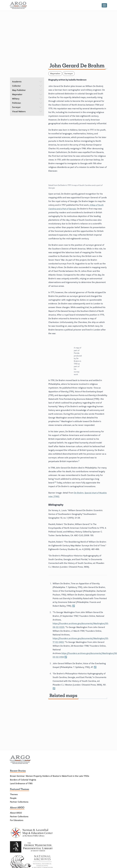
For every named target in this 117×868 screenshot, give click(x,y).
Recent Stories (18, 771)
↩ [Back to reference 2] (66, 657)
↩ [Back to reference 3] (95, 667)
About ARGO (17, 808)
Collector (27, 86)
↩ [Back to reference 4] (54, 689)
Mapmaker (27, 94)
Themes (14, 794)
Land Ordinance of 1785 (21, 784)
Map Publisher (27, 90)
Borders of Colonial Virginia (23, 780)
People (13, 798)
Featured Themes (20, 789)
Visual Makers (27, 112)
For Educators (17, 820)
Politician (27, 103)
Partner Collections (19, 802)
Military (27, 99)
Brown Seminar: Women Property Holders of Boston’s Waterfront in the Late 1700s (50, 776)
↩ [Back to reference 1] (74, 606)
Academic (27, 82)
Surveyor (27, 107)
